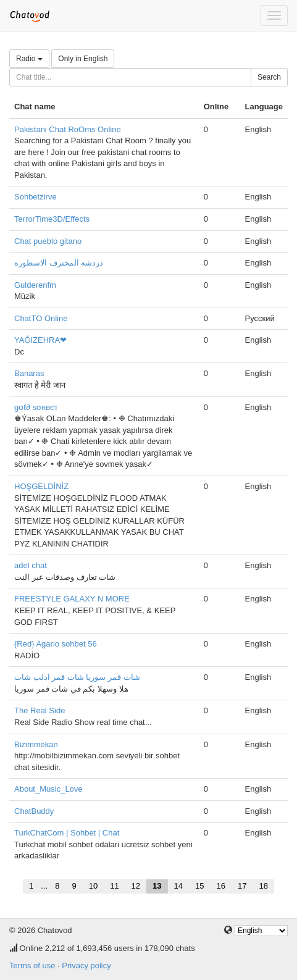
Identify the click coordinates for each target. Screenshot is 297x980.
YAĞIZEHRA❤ (40, 340)
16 (220, 886)
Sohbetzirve (36, 197)
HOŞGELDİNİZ (41, 486)
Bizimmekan (36, 744)
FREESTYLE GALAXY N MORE (72, 599)
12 (136, 886)
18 (263, 886)
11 (114, 886)
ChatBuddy (34, 811)
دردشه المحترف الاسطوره (59, 263)
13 (157, 886)
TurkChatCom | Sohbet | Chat (67, 833)
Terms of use (32, 965)
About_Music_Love (48, 789)
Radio (29, 59)
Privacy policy (86, 965)
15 (199, 886)
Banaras (29, 373)
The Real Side (40, 710)
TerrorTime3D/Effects (52, 219)
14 (178, 886)
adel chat (31, 565)
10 (93, 886)
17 (242, 886)
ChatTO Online (41, 318)
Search (269, 77)
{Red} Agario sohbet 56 (56, 644)
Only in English (83, 59)
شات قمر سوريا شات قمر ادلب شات (77, 677)
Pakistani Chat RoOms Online (68, 129)
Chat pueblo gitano (48, 241)
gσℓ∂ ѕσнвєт (36, 407)
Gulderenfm (35, 285)
